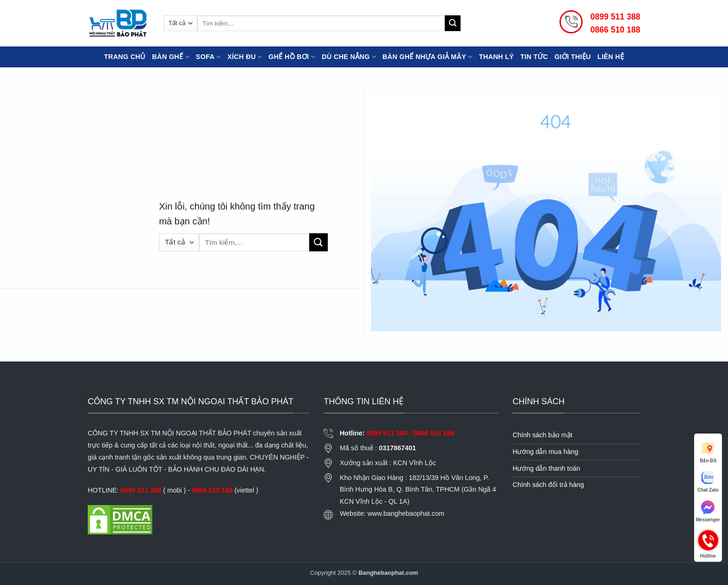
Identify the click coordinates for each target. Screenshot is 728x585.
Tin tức (534, 57)
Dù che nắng (349, 57)
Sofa (208, 57)
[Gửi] (453, 23)
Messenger (708, 511)
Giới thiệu (573, 57)
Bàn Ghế (171, 57)
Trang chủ (125, 57)
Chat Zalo (708, 481)
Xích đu (245, 57)
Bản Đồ (708, 452)
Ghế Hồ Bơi (292, 57)
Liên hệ (611, 57)
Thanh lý (497, 57)
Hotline (708, 540)
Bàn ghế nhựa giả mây (428, 57)
